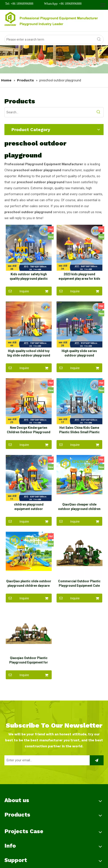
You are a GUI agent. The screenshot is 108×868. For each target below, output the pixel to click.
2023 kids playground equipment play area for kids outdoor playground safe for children (79, 279)
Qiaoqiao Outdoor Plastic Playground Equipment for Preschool (29, 676)
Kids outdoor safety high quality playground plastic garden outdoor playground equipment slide (29, 279)
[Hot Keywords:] (99, 39)
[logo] (54, 19)
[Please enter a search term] (50, 39)
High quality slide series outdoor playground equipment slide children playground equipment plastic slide (79, 359)
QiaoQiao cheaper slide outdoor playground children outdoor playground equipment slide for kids (79, 518)
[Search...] (49, 112)
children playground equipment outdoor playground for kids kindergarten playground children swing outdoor (29, 518)
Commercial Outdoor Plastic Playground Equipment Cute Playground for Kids (79, 597)
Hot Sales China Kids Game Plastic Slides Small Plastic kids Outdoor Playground (79, 438)
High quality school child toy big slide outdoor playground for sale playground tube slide (29, 359)
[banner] (54, 59)
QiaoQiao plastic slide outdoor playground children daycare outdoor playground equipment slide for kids (29, 597)
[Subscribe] (97, 776)
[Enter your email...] (46, 776)
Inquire (17, 294)
